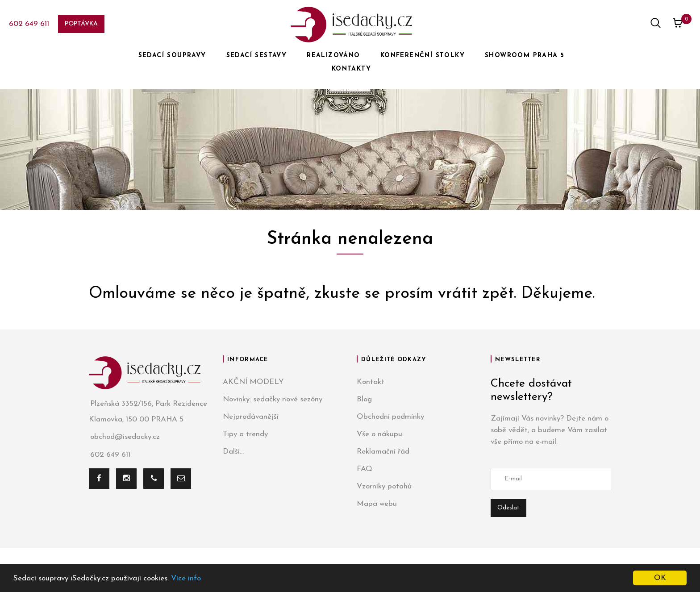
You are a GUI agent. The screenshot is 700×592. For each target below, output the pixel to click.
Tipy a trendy (245, 434)
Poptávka (81, 24)
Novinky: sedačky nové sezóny (273, 399)
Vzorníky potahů (384, 486)
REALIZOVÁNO (333, 56)
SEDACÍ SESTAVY (257, 56)
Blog (364, 399)
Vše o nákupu (379, 434)
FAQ (365, 469)
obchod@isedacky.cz (124, 437)
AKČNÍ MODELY (253, 382)
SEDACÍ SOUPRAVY (172, 56)
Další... (233, 452)
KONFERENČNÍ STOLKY (423, 56)
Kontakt (371, 382)
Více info (186, 578)
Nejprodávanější (251, 417)
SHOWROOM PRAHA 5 (525, 56)
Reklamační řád (383, 452)
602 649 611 (29, 24)
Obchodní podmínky (390, 417)
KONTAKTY (351, 69)
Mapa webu (377, 504)
